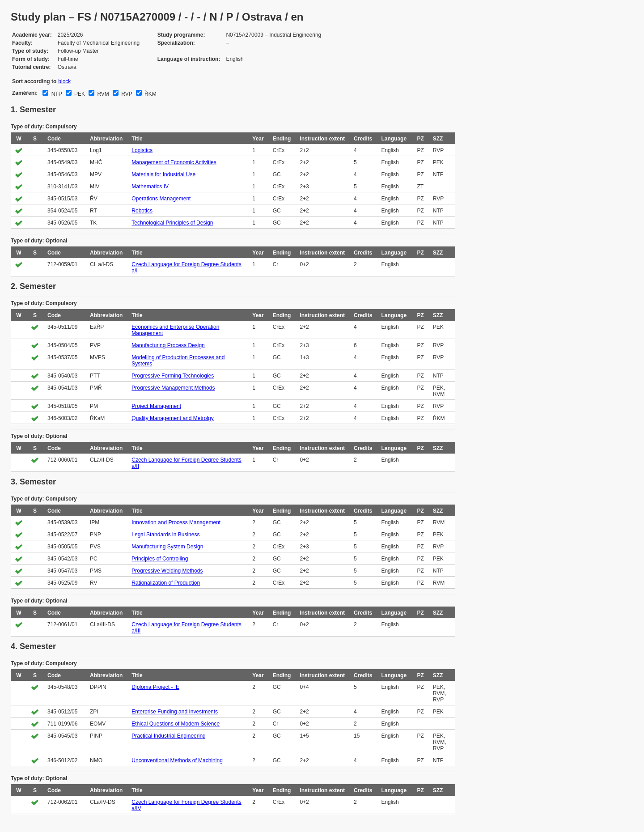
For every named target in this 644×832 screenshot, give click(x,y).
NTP (56, 94)
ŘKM (150, 94)
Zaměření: (25, 93)
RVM (102, 94)
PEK (79, 94)
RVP (126, 94)
